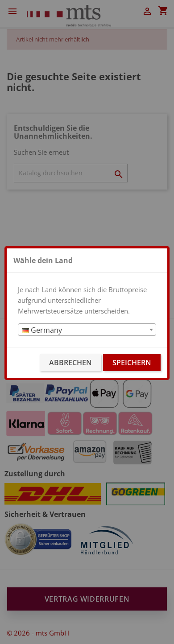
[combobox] (87, 330)
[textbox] (87, 330)
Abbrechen (70, 363)
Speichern (132, 363)
